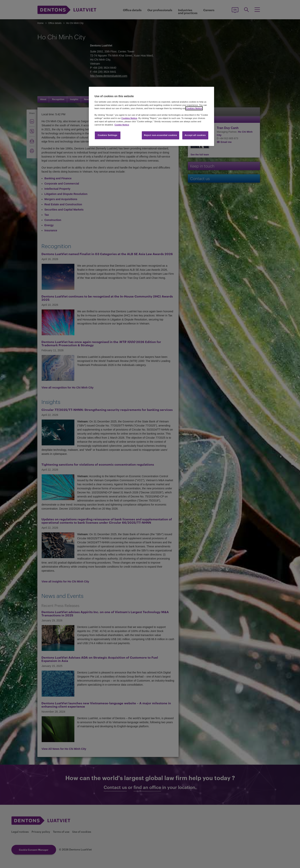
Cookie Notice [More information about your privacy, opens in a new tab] (122, 125)
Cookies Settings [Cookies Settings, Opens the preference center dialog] (107, 135)
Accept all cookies (195, 135)
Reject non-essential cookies (161, 135)
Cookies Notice (194, 108)
